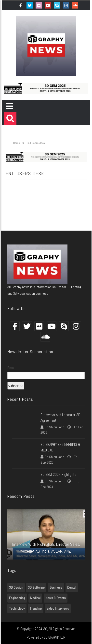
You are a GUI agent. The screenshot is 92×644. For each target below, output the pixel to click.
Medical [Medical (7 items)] (35, 598)
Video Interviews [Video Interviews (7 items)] (58, 608)
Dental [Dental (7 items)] (72, 587)
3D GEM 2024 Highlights (59, 474)
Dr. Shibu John (54, 427)
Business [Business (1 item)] (56, 587)
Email (11, 368)
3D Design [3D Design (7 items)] (16, 587)
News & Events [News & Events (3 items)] (56, 598)
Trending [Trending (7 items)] (36, 608)
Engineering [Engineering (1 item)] (17, 598)
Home (14, 143)
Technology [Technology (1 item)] (17, 608)
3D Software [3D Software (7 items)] (36, 587)
